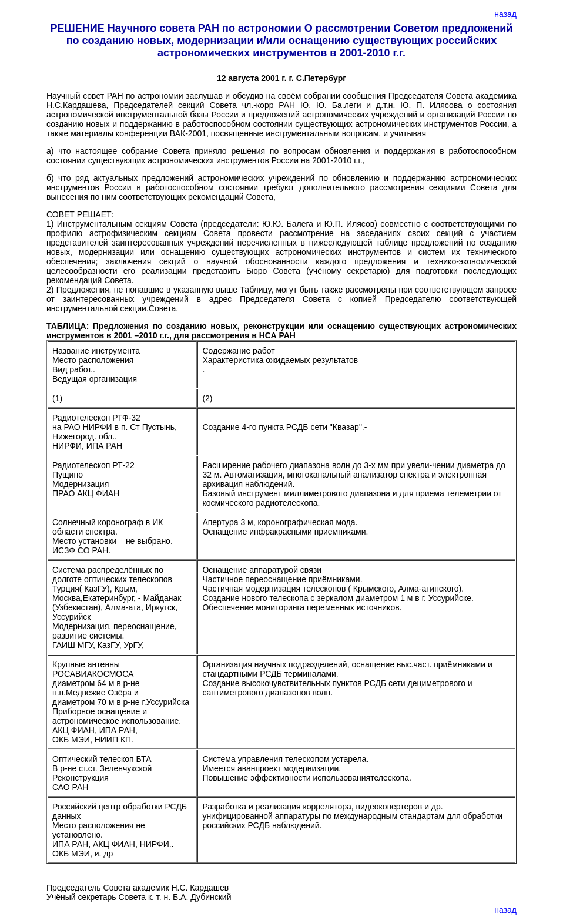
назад (505, 14)
